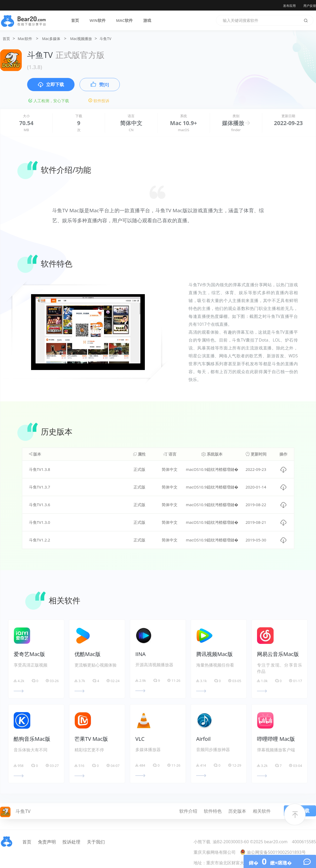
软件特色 (213, 811)
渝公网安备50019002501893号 (273, 852)
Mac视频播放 (81, 39)
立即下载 (51, 85)
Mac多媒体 (51, 39)
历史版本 (237, 811)
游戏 (147, 20)
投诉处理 (71, 842)
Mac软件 (25, 39)
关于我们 (96, 842)
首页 (75, 20)
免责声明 (47, 842)
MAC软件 (124, 20)
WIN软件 (98, 20)
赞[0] (100, 84)
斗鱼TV (105, 39)
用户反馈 (310, 6)
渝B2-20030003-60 (231, 842)
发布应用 (289, 6)
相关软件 (262, 811)
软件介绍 (188, 811)
